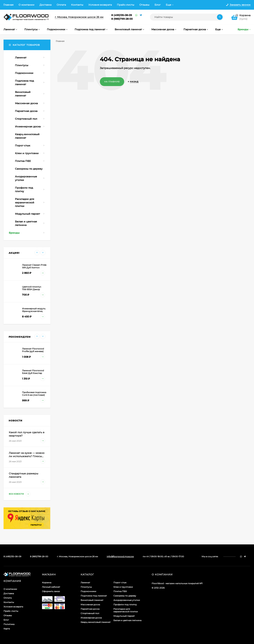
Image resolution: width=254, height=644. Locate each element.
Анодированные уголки (127, 600)
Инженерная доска (91, 618)
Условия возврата (100, 5)
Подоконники (88, 591)
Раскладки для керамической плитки (126, 610)
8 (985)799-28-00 (122, 19)
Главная (8, 5)
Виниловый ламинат (92, 600)
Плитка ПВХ (120, 591)
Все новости (20, 494)
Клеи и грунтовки (123, 587)
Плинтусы (86, 587)
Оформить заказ (51, 591)
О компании (26, 5)
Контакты (77, 5)
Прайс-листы (126, 5)
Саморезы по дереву (125, 596)
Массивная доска (90, 604)
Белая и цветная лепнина (127, 620)
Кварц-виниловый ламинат (96, 622)
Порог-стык (120, 583)
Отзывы (144, 5)
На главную (112, 82)
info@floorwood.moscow (120, 556)
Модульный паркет (124, 616)
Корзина (47, 583)
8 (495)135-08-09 (122, 15)
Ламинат (85, 583)
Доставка (46, 5)
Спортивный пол (90, 613)
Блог (158, 5)
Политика (9, 624)
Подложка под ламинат (94, 596)
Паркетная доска (90, 609)
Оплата (61, 5)
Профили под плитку (125, 604)
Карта (7, 629)
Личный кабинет (51, 587)
